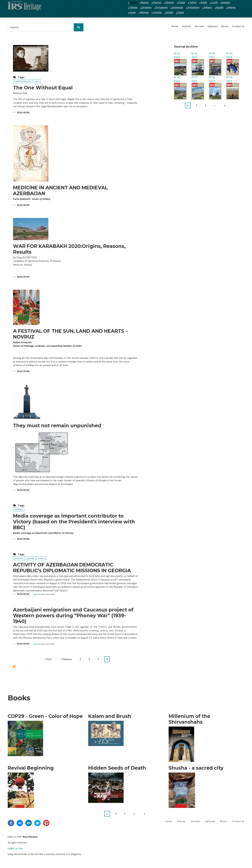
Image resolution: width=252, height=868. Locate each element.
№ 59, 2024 (230, 55)
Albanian (144, 12)
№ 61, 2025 (195, 55)
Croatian (157, 12)
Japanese (147, 7)
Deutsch (170, 2)
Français (157, 2)
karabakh (19, 509)
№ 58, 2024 (177, 79)
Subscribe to (14, 667)
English (133, 2)
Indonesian (178, 7)
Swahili (170, 12)
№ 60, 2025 (212, 55)
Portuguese (162, 7)
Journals (199, 26)
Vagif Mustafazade (23, 81)
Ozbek (181, 12)
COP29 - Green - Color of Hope (45, 716)
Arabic (204, 2)
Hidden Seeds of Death (117, 768)
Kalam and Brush (110, 716)
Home (175, 26)
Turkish (193, 2)
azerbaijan (19, 558)
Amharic (208, 7)
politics (41, 558)
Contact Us (238, 26)
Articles (186, 26)
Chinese (133, 7)
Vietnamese (193, 7)
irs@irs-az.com (15, 848)
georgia (31, 558)
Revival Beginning (31, 768)
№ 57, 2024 (195, 79)
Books (225, 26)
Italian (182, 2)
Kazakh (220, 7)
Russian (145, 2)
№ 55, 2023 (230, 79)
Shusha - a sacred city (196, 768)
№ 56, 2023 (212, 79)
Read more (23, 113)
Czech (215, 2)
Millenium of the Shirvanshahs (189, 719)
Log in (35, 594)
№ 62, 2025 (177, 55)
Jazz (37, 81)
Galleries (213, 26)
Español (226, 2)
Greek (133, 12)
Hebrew (232, 7)
